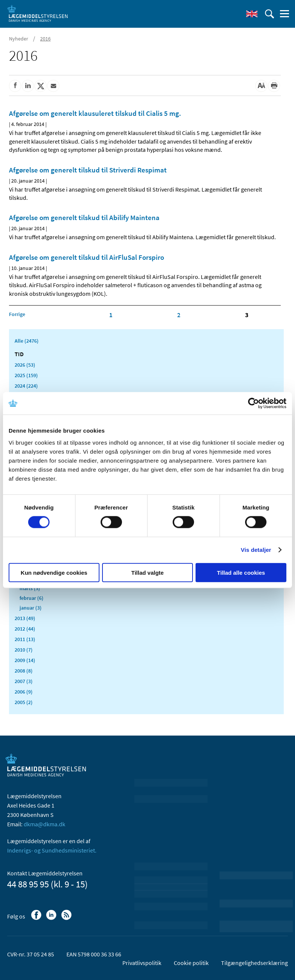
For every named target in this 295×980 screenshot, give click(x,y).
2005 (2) (24, 702)
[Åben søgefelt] (269, 14)
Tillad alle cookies (241, 572)
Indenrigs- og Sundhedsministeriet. (52, 850)
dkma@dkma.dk (44, 824)
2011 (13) (25, 639)
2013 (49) (25, 618)
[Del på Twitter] (41, 86)
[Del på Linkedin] (28, 86)
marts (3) (30, 588)
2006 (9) (24, 692)
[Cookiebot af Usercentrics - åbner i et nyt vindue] (254, 403)
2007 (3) (24, 681)
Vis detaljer (256, 550)
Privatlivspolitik (142, 963)
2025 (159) (26, 375)
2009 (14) (25, 660)
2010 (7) (24, 650)
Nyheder (19, 39)
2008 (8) (24, 671)
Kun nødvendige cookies (54, 572)
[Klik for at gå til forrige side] (17, 314)
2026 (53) (25, 365)
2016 (45, 39)
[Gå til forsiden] (38, 13)
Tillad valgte (147, 572)
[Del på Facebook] (15, 86)
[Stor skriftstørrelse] (261, 86)
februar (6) (32, 598)
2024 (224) (26, 386)
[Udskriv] (274, 86)
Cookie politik (191, 963)
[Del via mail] (53, 86)
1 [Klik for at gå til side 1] (111, 315)
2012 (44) (25, 629)
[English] (252, 14)
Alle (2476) (27, 341)
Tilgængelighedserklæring (254, 963)
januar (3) (31, 608)
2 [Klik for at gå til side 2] (179, 315)
